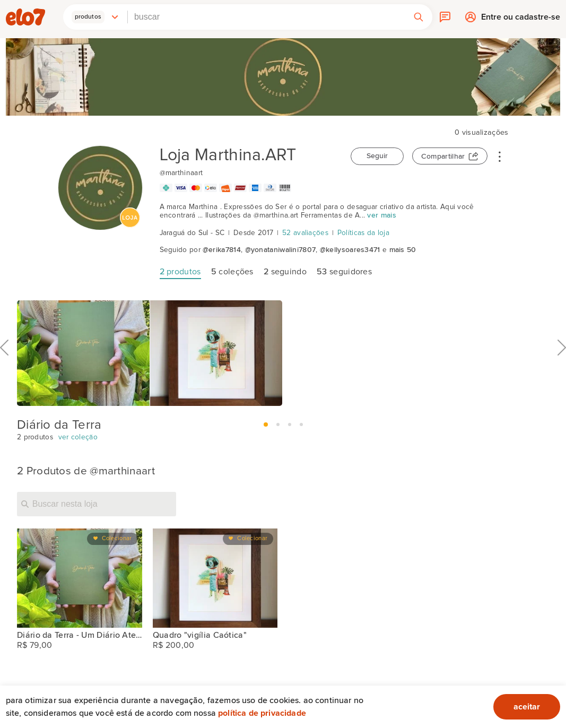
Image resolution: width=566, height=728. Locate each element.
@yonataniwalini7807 (281, 250)
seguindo (285, 272)
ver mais (381, 215)
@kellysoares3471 (350, 250)
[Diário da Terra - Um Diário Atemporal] (80, 578)
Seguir (377, 156)
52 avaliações (305, 233)
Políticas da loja (363, 233)
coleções (232, 272)
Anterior (4, 371)
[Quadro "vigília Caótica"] (215, 578)
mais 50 (403, 250)
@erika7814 (222, 250)
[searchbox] (266, 17)
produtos (180, 272)
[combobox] (266, 17)
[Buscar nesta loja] (97, 504)
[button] (95, 17)
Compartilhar (443, 157)
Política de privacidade (262, 713)
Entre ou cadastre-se (521, 19)
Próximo (562, 371)
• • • (500, 156)
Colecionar (117, 538)
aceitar (527, 707)
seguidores (344, 272)
